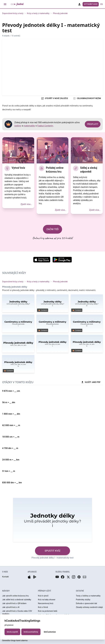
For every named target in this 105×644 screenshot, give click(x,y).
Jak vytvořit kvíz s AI (11, 607)
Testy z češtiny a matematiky (88, 596)
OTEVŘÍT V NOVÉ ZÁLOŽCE (55, 98)
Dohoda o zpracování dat (86, 603)
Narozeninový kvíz (46, 603)
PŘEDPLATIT (93, 124)
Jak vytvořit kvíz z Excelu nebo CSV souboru (17, 612)
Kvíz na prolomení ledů (48, 611)
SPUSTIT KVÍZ (52, 551)
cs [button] (101, 4)
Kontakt (5, 577)
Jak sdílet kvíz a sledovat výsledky (17, 600)
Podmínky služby (83, 600)
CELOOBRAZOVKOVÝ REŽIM (87, 98)
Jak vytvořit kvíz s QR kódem (14, 603)
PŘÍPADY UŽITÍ (45, 591)
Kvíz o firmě (43, 607)
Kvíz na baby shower (47, 600)
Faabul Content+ (45, 126)
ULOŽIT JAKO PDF (91, 382)
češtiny (18, 126)
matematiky (29, 126)
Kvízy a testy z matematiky (38, 13)
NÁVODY (6, 591)
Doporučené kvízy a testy (13, 13)
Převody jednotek (60, 13)
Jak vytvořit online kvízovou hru (15, 596)
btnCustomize (50, 633)
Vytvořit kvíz (91, 4)
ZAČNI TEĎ (52, 229)
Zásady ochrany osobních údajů (89, 607)
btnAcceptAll (12, 633)
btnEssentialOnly (31, 633)
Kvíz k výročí (43, 596)
